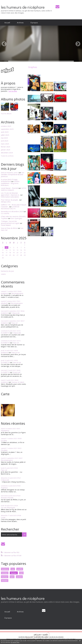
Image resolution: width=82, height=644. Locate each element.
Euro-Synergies (16, 218)
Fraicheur (4, 488)
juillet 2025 (5, 135)
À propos (34, 22)
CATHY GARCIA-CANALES (14, 189)
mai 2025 (4, 138)
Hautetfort (46, 635)
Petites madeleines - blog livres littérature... (10, 183)
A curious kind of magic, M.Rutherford (9, 180)
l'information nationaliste (10, 197)
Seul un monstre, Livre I (10, 173)
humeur (14, 573)
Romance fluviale (7, 498)
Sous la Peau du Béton (9, 228)
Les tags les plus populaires (57, 637)
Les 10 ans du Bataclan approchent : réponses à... (10, 194)
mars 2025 (5, 144)
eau (13, 569)
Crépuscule (15, 313)
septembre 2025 (7, 129)
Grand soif (16, 372)
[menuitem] (7, 22)
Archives (20, 22)
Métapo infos (6, 202)
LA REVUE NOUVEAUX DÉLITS (10, 208)
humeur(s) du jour (7, 271)
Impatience (5, 431)
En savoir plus (15, 642)
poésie (19, 577)
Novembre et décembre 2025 (12, 211)
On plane (4, 450)
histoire (5, 581)
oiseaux (5, 573)
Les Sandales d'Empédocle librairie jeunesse (13, 174)
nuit (21, 573)
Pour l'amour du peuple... (10, 200)
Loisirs (3, 274)
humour (5, 577)
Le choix (4, 440)
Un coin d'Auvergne (8, 508)
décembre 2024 (7, 153)
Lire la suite (13, 91)
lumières (5, 569)
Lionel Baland (6, 225)
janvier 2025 (6, 150)
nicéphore (5, 293)
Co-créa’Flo (5, 213)
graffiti (20, 569)
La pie (3, 517)
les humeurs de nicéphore (23, 7)
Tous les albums (6, 114)
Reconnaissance (17, 293)
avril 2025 (5, 141)
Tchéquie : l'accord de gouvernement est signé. (10, 222)
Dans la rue (16, 352)
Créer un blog (37, 635)
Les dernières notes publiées (41, 637)
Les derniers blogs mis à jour (26, 637)
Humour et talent (18, 382)
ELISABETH (5, 333)
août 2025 (5, 132)
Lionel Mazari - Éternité (10, 188)
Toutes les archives (7, 156)
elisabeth (4, 303)
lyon (12, 577)
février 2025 (6, 147)
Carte (5, 394)
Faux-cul (14, 323)
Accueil (7, 22)
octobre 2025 (6, 126)
